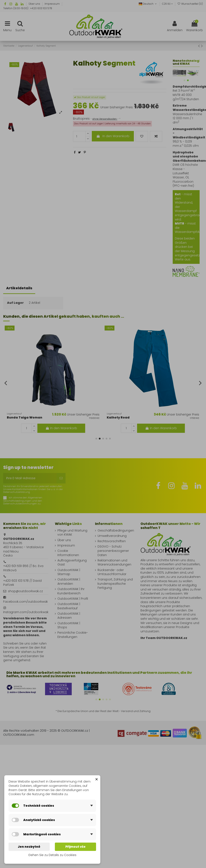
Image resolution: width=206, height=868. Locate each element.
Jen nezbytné (29, 847)
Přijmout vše (75, 847)
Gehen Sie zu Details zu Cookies (52, 855)
